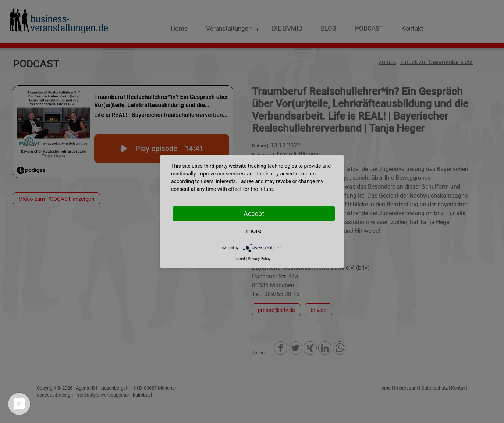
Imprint (239, 259)
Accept (254, 214)
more (254, 231)
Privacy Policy (259, 259)
